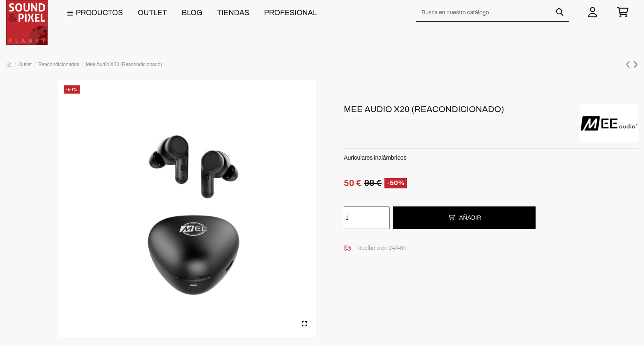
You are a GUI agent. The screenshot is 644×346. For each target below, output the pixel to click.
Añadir (464, 218)
